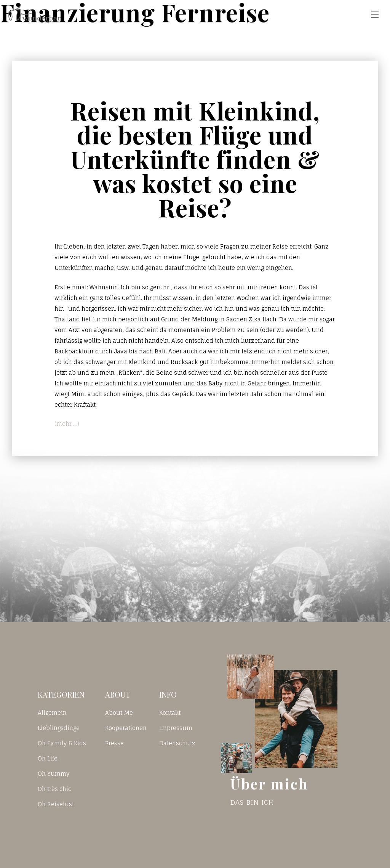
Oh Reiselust (56, 804)
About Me (119, 713)
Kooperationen (126, 728)
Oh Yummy (54, 774)
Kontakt (170, 713)
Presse (114, 743)
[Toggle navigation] (375, 14)
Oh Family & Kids (62, 743)
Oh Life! (48, 758)
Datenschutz (177, 743)
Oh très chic (54, 789)
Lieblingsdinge (59, 728)
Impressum (176, 728)
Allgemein (52, 713)
